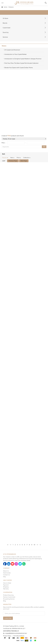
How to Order (7, 583)
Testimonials (7, 573)
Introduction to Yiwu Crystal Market (15, 54)
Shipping (6, 587)
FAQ (4, 577)
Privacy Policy (7, 636)
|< (8, 545)
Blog (5, 601)
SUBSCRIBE (8, 618)
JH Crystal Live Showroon (12, 50)
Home (5, 7)
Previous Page (13, 161)
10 (34, 545)
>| (40, 545)
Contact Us (6, 575)
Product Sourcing (8, 595)
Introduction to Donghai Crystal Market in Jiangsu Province (23, 59)
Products (11, 7)
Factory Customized (9, 597)
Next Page (24, 161)
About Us (6, 571)
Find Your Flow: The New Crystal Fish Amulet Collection (21, 63)
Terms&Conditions (19, 636)
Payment (6, 585)
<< (11, 545)
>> (37, 545)
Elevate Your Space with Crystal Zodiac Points (19, 68)
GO (44, 147)
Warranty (6, 589)
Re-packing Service (9, 599)
